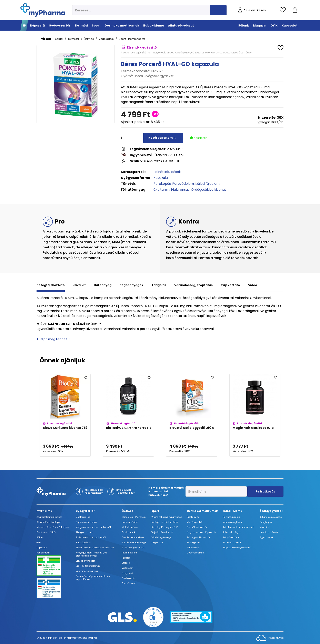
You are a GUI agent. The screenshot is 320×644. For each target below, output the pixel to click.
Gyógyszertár (85, 511)
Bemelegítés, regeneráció (165, 527)
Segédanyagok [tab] (131, 285)
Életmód (89, 39)
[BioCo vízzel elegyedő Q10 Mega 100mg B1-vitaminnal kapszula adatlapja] (192, 415)
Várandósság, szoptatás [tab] (193, 285)
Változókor (127, 568)
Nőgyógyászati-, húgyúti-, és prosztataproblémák (91, 554)
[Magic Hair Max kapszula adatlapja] (255, 415)
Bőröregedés (193, 543)
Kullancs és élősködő (271, 517)
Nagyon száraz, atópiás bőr (202, 532)
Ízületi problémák (269, 532)
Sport (155, 511)
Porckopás (162, 184)
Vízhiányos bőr (195, 522)
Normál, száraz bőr (197, 527)
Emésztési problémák (133, 548)
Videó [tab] (253, 285)
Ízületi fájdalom (207, 184)
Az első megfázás (233, 522)
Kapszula (161, 178)
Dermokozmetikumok (202, 511)
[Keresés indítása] (218, 10)
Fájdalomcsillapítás (86, 522)
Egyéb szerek (266, 537)
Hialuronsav (180, 190)
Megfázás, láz (83, 517)
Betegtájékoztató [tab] (51, 285)
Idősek (176, 172)
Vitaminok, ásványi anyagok (167, 517)
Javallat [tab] (79, 285)
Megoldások (106, 39)
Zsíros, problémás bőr (198, 537)
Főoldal (59, 39)
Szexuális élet (129, 583)
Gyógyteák (127, 573)
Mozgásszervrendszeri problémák (93, 527)
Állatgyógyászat (271, 511)
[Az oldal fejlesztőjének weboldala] (270, 638)
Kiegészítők (157, 543)
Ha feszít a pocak (232, 543)
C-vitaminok (128, 532)
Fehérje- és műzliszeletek (165, 522)
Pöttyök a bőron (231, 537)
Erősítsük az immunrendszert (239, 527)
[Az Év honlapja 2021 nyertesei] (153, 617)
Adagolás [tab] (159, 285)
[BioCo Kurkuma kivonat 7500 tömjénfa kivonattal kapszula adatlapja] (65, 415)
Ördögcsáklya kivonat (209, 190)
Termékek (74, 39)
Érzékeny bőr (194, 517)
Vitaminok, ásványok (87, 571)
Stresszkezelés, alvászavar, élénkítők (95, 548)
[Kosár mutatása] (295, 10)
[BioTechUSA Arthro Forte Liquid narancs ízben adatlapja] (128, 415)
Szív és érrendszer (85, 561)
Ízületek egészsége (161, 537)
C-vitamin (162, 190)
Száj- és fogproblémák (88, 566)
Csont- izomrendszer (132, 39)
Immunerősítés (130, 522)
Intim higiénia (129, 553)
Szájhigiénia (128, 578)
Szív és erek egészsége (134, 543)
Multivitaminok (130, 527)
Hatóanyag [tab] (103, 285)
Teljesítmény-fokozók (162, 532)
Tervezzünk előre (232, 517)
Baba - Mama (233, 511)
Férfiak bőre (193, 548)
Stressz (126, 563)
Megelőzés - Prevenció (134, 517)
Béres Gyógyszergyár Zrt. (154, 76)
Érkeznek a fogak (232, 532)
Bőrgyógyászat (84, 543)
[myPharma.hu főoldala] (43, 10)
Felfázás (126, 558)
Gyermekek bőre (195, 553)
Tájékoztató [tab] (230, 285)
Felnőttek (161, 172)
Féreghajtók (266, 522)
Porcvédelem (183, 184)
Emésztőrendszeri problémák (91, 537)
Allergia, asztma (84, 532)
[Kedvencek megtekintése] (284, 10)
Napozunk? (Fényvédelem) (237, 548)
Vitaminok (265, 527)
